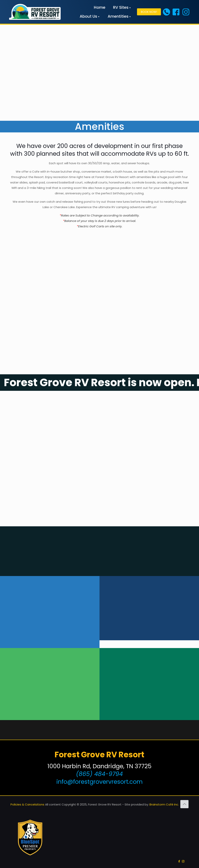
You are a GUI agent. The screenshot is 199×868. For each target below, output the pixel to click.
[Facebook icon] (179, 861)
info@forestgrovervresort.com (99, 782)
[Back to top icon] (184, 804)
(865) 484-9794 (99, 774)
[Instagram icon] (183, 861)
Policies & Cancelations (27, 804)
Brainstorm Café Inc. (164, 804)
